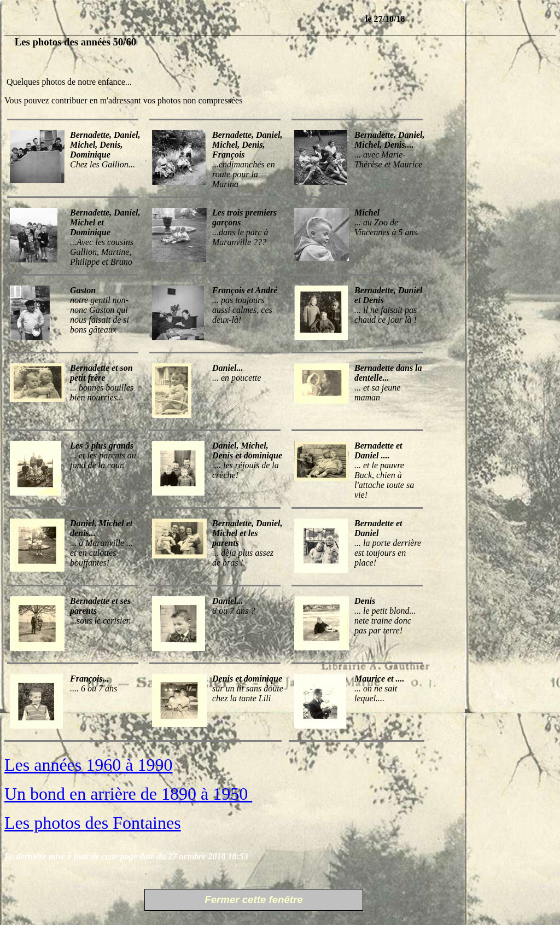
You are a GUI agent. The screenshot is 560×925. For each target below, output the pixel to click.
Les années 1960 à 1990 (88, 765)
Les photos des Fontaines (93, 823)
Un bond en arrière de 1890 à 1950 (128, 794)
